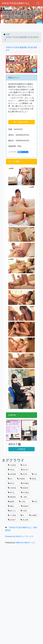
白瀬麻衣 (33, 515)
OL (22, 515)
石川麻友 (25, 493)
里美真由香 (34, 479)
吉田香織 (12, 474)
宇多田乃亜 (25, 511)
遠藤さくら (13, 506)
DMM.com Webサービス (25, 543)
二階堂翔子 (25, 497)
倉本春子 (12, 520)
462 (10, 479)
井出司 (24, 465)
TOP (8, 34)
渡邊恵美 (24, 488)
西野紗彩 (12, 497)
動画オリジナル (23, 152)
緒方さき (12, 511)
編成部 (11, 502)
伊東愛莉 (21, 479)
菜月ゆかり (13, 493)
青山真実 (24, 520)
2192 (34, 474)
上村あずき (24, 502)
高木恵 (24, 474)
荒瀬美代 (25, 506)
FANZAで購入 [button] (21, 122)
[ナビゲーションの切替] (38, 3)
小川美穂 (12, 515)
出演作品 (22, 449)
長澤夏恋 (25, 483)
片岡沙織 (12, 488)
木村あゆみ (13, 470)
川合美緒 (12, 465)
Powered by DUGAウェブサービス (19, 536)
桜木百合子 (13, 483)
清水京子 (25, 470)
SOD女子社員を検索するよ (16, 3)
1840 (35, 502)
